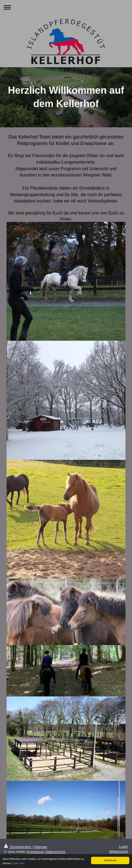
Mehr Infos (19, 863)
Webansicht (118, 851)
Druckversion (18, 847)
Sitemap (40, 847)
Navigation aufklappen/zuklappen (66, 7)
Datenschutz (55, 852)
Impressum (35, 852)
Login (124, 847)
